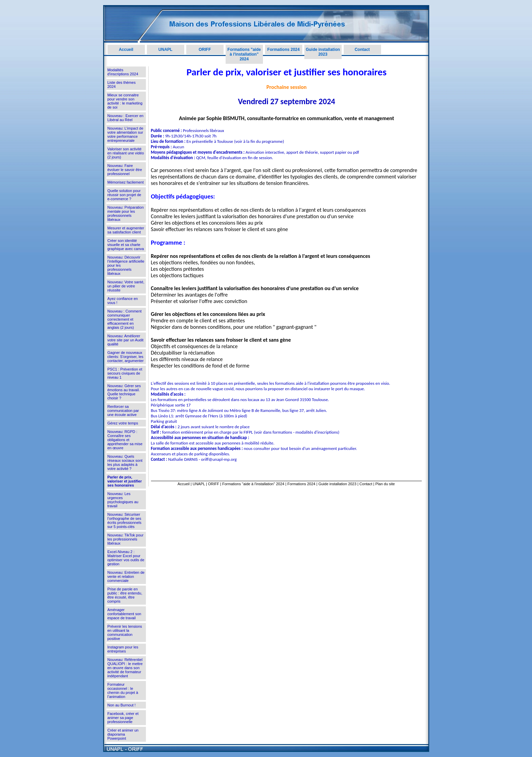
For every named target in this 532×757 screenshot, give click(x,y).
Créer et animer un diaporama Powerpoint (123, 734)
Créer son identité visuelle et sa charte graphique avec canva (126, 245)
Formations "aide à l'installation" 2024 (244, 54)
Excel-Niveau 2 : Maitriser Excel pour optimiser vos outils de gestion (126, 558)
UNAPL (165, 50)
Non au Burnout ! (122, 705)
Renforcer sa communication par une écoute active (123, 411)
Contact (362, 50)
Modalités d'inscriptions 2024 (123, 72)
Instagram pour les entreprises (123, 649)
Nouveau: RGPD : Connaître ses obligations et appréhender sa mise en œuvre (125, 440)
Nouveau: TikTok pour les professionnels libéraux (126, 539)
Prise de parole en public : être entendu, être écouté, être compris (125, 595)
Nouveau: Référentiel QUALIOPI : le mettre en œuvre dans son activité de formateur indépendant (125, 668)
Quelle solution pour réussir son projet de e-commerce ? (125, 195)
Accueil (126, 50)
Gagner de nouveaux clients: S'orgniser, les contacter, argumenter (126, 357)
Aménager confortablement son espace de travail (125, 614)
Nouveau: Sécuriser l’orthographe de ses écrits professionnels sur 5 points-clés (125, 521)
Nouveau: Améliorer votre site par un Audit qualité (126, 340)
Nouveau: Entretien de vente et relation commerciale (126, 576)
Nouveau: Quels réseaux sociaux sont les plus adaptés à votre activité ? (125, 462)
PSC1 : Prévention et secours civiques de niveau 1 (125, 373)
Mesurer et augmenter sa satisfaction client (126, 230)
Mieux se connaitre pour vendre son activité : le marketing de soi (125, 101)
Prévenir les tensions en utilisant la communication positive (125, 632)
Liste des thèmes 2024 (122, 84)
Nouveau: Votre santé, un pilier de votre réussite (126, 286)
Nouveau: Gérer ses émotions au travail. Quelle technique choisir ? (124, 392)
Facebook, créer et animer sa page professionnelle (123, 718)
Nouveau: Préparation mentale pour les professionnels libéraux (126, 213)
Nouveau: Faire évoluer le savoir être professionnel (125, 170)
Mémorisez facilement (126, 182)
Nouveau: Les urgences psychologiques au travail (123, 500)
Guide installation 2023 (323, 52)
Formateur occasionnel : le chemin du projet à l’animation (123, 690)
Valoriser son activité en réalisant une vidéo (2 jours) (126, 153)
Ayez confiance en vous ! (123, 301)
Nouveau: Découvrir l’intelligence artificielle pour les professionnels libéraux (126, 265)
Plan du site (385, 484)
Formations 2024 (283, 50)
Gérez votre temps (123, 423)
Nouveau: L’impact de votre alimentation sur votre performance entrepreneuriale (126, 134)
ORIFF (205, 50)
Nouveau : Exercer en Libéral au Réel (126, 118)
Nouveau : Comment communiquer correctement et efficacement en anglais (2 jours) (125, 319)
